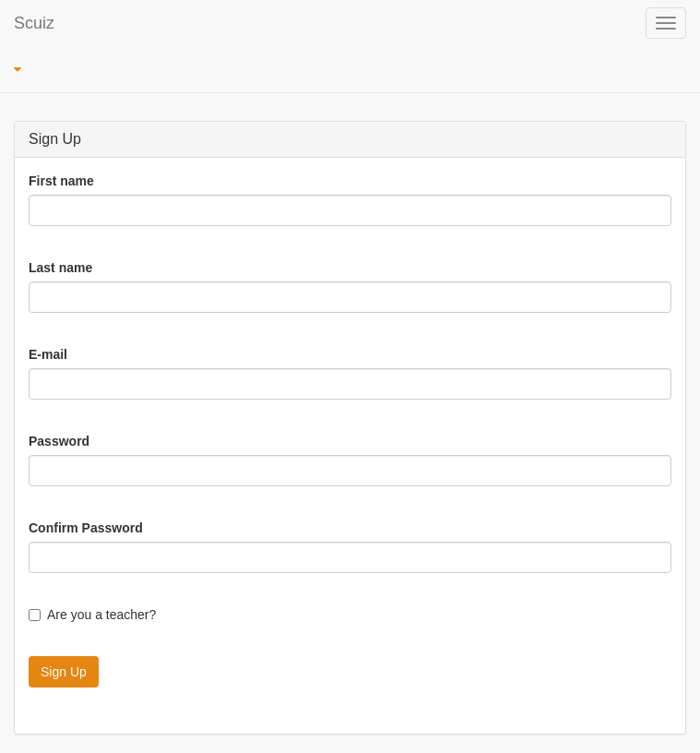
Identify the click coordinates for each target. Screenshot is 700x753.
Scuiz (34, 23)
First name (61, 181)
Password (59, 441)
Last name (60, 268)
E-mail (48, 354)
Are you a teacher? (92, 615)
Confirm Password (86, 528)
